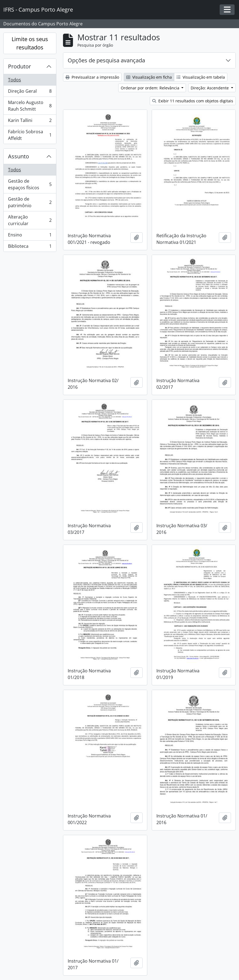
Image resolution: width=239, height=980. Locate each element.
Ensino (30, 236)
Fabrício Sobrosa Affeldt (30, 135)
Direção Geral (30, 92)
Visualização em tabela (201, 77)
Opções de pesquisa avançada (106, 60)
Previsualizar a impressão (92, 77)
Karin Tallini (30, 122)
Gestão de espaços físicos (30, 184)
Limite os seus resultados (30, 43)
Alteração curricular (30, 220)
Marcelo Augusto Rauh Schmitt (30, 106)
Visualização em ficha (149, 77)
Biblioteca (30, 247)
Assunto (19, 156)
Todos (15, 80)
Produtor (19, 66)
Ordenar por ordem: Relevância (151, 88)
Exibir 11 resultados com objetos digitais (193, 101)
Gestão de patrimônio (30, 202)
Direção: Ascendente (210, 88)
